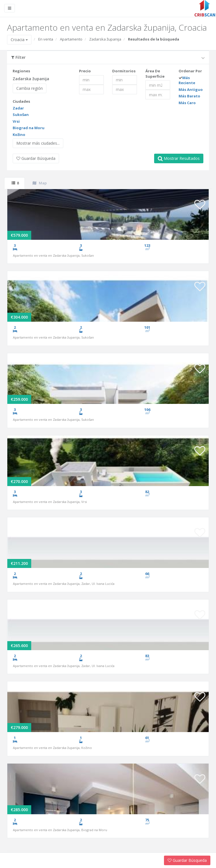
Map (40, 183)
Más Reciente (187, 80)
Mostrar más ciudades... (38, 143)
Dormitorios (124, 71)
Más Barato (189, 96)
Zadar (18, 108)
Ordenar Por (190, 71)
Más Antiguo (191, 90)
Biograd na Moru (29, 128)
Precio (85, 71)
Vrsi (16, 121)
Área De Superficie (155, 74)
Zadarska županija (105, 39)
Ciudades (21, 101)
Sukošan (21, 115)
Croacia (19, 40)
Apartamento (71, 39)
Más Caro (187, 103)
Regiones (21, 71)
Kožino (19, 135)
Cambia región (30, 88)
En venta (46, 39)
